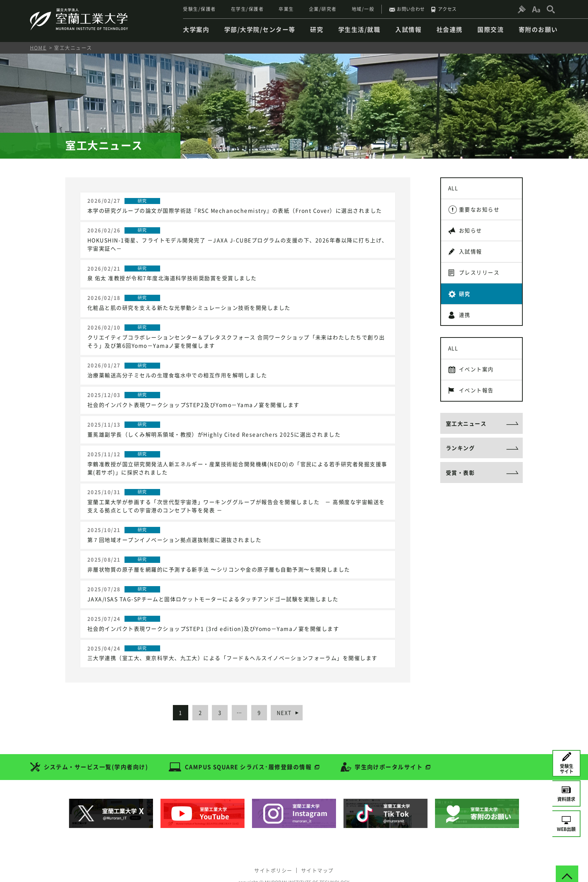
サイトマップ (319, 855)
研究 (466, 300)
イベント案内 (477, 379)
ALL (454, 189)
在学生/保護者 (247, 9)
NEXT (288, 698)
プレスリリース (480, 278)
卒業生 (286, 9)
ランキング (460, 461)
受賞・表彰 (460, 487)
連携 (466, 322)
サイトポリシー (272, 855)
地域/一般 (363, 9)
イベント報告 (477, 402)
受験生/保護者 (199, 9)
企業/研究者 (323, 9)
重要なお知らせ (480, 211)
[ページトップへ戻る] (567, 861)
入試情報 (471, 256)
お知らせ (471, 234)
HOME (38, 47)
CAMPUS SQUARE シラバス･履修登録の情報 (249, 753)
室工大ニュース (466, 436)
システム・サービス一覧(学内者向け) (96, 753)
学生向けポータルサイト (390, 753)
